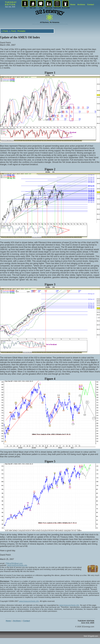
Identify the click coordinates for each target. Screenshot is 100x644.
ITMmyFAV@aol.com (14, 563)
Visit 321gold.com (91, 636)
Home (73, 4)
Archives (81, 4)
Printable (21, 31)
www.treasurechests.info (17, 565)
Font (5, 31)
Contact (91, 4)
